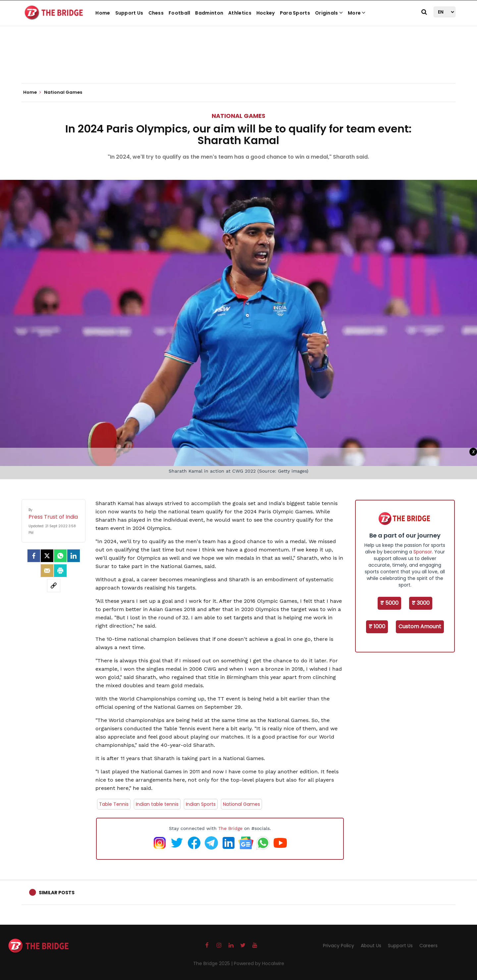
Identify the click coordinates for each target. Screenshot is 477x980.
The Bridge (230, 828)
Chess (156, 13)
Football (179, 13)
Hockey (266, 13)
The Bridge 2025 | (213, 963)
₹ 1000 (377, 626)
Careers (428, 946)
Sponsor (423, 552)
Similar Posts (57, 893)
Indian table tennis (157, 804)
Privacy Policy (339, 946)
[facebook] (34, 556)
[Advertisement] (238, 63)
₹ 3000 (421, 603)
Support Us (129, 13)
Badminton (209, 13)
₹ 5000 (389, 603)
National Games (238, 116)
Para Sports (295, 13)
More (357, 13)
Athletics (240, 13)
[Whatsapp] (60, 556)
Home (103, 13)
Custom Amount (420, 626)
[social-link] (54, 586)
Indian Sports (201, 804)
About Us (371, 946)
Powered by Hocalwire (259, 963)
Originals (329, 13)
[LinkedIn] (74, 556)
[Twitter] (47, 556)
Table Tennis (114, 804)
